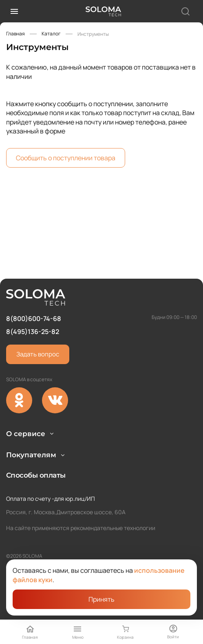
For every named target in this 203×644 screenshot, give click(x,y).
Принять (101, 599)
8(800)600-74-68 (34, 297)
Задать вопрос (38, 333)
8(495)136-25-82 (33, 311)
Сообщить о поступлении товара (66, 158)
